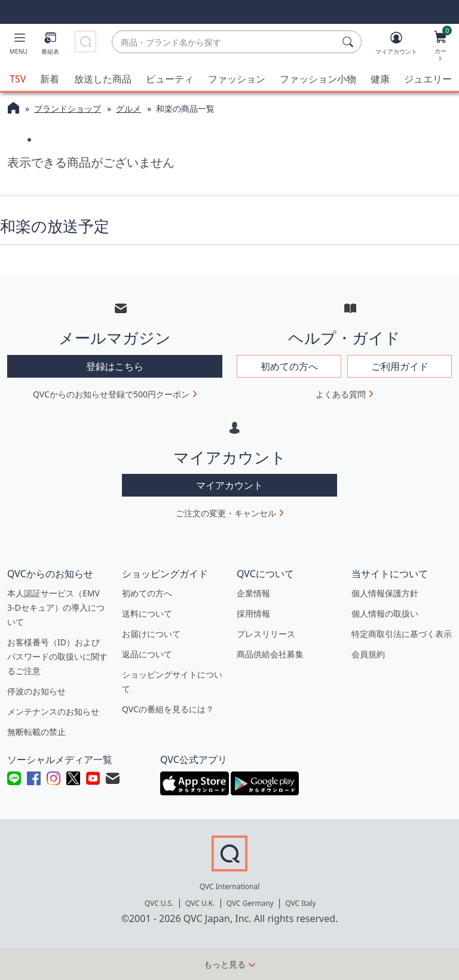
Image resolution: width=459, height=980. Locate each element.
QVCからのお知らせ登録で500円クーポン (111, 394)
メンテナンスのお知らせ (53, 711)
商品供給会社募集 (270, 654)
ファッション (237, 79)
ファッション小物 (318, 79)
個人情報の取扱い (385, 613)
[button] (19, 45)
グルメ (128, 108)
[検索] (350, 42)
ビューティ (170, 79)
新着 (50, 79)
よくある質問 (341, 394)
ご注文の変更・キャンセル (226, 513)
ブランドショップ (68, 108)
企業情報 (253, 593)
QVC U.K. (200, 903)
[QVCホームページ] (13, 109)
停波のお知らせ (36, 691)
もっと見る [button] (225, 964)
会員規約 (368, 654)
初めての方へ (147, 593)
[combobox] (225, 42)
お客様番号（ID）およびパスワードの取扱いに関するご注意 (57, 656)
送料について (147, 613)
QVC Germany (250, 903)
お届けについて (151, 634)
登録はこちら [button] (115, 366)
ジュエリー (428, 79)
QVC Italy (300, 903)
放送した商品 (103, 79)
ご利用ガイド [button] (400, 366)
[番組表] (50, 45)
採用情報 (253, 613)
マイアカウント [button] (229, 485)
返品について (147, 654)
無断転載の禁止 (36, 732)
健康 (380, 79)
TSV (18, 79)
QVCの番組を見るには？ (168, 709)
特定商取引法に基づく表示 (402, 634)
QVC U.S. (159, 903)
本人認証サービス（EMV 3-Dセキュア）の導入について (56, 607)
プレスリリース (266, 634)
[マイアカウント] (396, 45)
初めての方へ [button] (289, 366)
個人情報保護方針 (385, 593)
